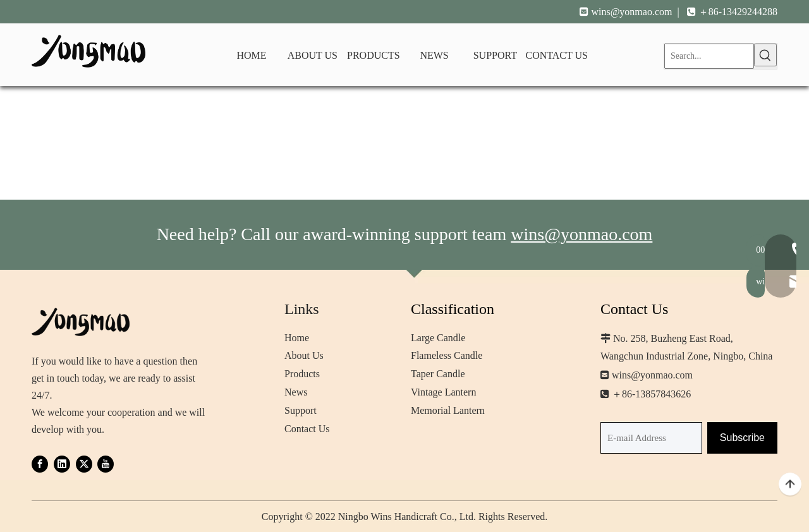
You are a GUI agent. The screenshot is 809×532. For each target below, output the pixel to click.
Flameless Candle (447, 355)
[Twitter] (84, 464)
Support (301, 410)
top (790, 485)
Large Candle (438, 338)
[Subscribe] (742, 438)
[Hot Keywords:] (765, 55)
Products (302, 374)
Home (297, 338)
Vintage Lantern (443, 392)
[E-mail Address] (651, 438)
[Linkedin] (62, 464)
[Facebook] (40, 464)
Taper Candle (438, 374)
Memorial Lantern (448, 410)
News (296, 392)
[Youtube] (106, 464)
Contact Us (307, 429)
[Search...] (709, 56)
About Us (304, 355)
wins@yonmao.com (631, 12)
